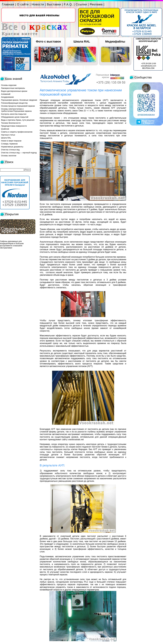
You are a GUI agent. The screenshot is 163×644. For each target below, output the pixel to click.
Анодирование (7, 97)
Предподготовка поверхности (14, 126)
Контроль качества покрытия (14, 114)
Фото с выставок (48, 41)
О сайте (23, 4)
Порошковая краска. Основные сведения (19, 100)
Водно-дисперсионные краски (14, 91)
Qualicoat (5, 129)
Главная (8, 4)
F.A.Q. (68, 4)
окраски (76, 336)
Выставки (54, 4)
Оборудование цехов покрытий (15, 117)
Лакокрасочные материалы (13, 88)
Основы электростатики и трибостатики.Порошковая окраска (16, 110)
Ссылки (81, 4)
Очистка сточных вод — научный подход (19, 153)
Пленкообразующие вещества (14, 103)
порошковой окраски (109, 559)
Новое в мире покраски (11, 141)
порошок (58, 449)
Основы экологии (9, 156)
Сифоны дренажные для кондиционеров (11, 242)
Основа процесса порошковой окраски (18, 106)
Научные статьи (8, 135)
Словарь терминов (9, 144)
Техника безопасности (11, 123)
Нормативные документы (12, 147)
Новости (38, 4)
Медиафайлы (115, 41)
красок (51, 582)
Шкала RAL (82, 41)
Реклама (96, 4)
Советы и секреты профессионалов (17, 132)
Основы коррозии (9, 85)
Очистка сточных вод (10, 150)
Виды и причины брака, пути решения (18, 120)
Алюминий (6, 94)
